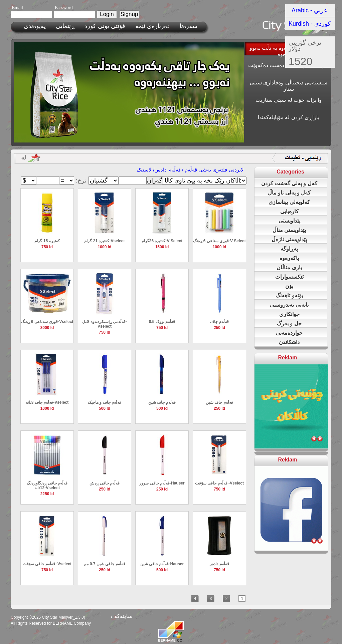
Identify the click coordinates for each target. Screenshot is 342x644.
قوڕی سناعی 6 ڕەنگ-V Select (219, 241)
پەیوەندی (35, 26)
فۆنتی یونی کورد (105, 26)
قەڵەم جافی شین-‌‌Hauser (162, 564)
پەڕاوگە (289, 249)
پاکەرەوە (289, 258)
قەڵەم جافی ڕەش (105, 483)
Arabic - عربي (310, 10)
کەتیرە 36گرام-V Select (162, 241)
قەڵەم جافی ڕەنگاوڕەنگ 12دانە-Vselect (47, 486)
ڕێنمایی (65, 26)
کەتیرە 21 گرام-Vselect (104, 241)
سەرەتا (189, 26)
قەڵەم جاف (219, 322)
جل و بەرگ (289, 324)
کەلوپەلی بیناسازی (289, 202)
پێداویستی (289, 221)
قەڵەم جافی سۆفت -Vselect (219, 483)
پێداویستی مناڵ (289, 230)
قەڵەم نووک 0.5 (162, 322)
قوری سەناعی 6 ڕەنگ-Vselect (47, 322)
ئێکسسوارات (289, 277)
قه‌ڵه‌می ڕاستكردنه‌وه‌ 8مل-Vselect (105, 324)
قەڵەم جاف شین (162, 402)
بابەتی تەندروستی (289, 305)
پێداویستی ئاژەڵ (289, 239)
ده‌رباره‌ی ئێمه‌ (152, 26)
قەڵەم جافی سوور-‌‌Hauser (162, 483)
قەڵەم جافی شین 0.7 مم (104, 564)
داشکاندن (289, 342)
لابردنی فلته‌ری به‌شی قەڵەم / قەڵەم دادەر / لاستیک (190, 170)
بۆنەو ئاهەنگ (289, 295)
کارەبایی (289, 211)
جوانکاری (289, 314)
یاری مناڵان (289, 267)
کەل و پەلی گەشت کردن (289, 183)
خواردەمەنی (289, 333)
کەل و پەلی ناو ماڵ (289, 193)
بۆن (289, 286)
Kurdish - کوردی (310, 24)
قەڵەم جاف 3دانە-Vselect (47, 402)
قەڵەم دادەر (219, 564)
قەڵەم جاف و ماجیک (105, 402)
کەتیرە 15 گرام (47, 241)
